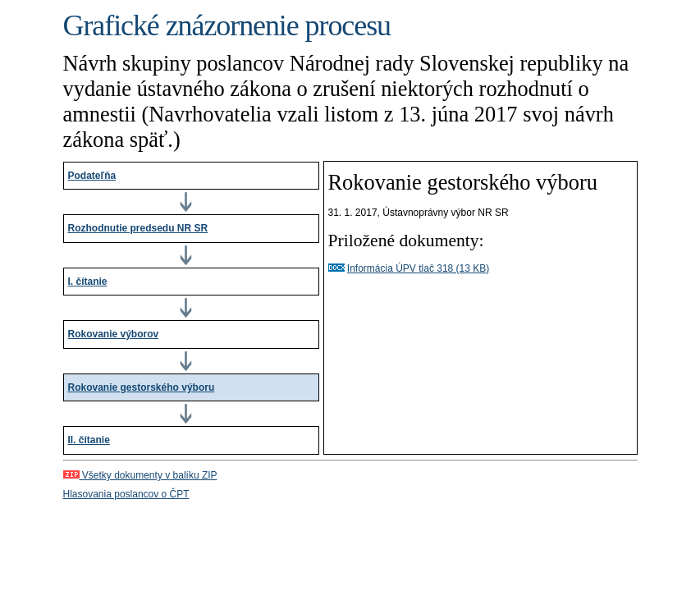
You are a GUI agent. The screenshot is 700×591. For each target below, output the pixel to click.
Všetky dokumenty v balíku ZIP (140, 475)
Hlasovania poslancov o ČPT (126, 494)
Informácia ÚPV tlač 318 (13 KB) (418, 268)
